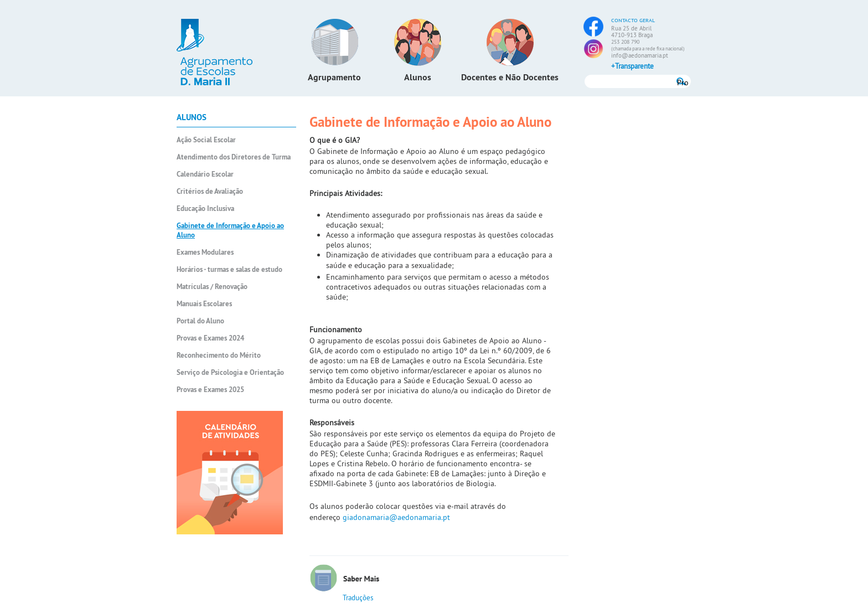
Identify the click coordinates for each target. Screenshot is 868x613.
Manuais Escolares (204, 304)
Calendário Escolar (205, 174)
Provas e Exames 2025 (210, 390)
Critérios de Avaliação (210, 191)
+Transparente (632, 66)
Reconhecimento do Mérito (219, 355)
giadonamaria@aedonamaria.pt (396, 517)
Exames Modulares (205, 252)
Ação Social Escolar (206, 140)
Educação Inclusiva (205, 208)
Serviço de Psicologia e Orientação (230, 372)
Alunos (418, 77)
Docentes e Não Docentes (510, 77)
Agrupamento (334, 77)
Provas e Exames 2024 (210, 338)
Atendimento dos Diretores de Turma (234, 157)
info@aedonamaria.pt (640, 55)
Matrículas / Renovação (212, 287)
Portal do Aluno (200, 321)
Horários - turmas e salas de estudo (229, 269)
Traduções (358, 597)
